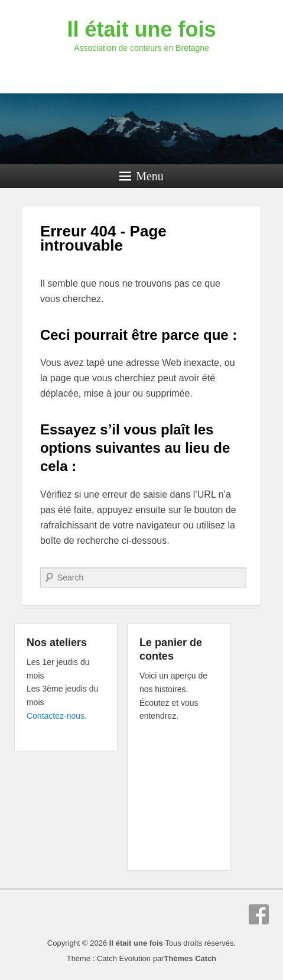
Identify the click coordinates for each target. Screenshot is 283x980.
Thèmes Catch (190, 958)
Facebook (259, 914)
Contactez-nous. (57, 716)
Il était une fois (141, 29)
